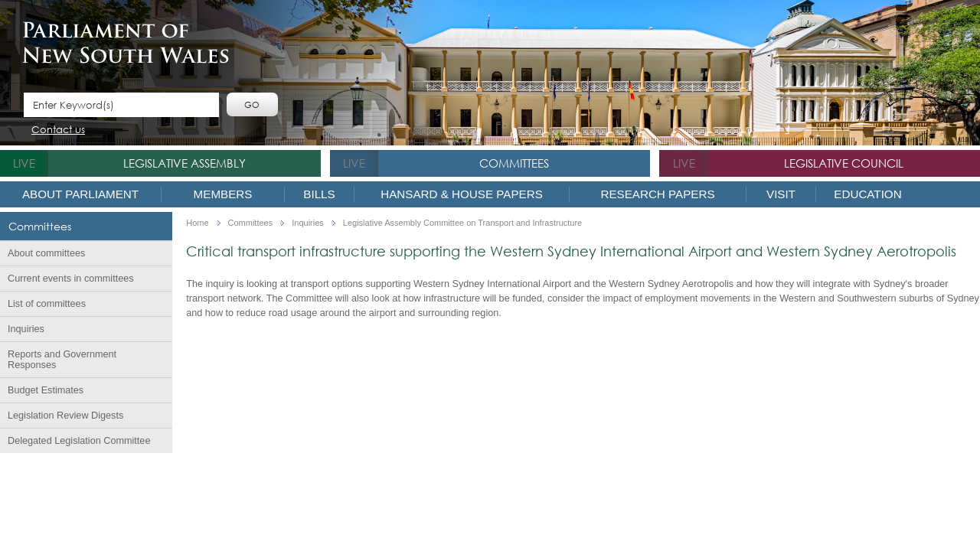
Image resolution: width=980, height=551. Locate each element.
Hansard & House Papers (462, 194)
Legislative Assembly (185, 163)
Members (223, 194)
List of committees (47, 304)
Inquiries (26, 329)
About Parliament (80, 194)
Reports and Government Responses (62, 360)
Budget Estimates (46, 390)
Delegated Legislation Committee (79, 441)
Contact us (58, 130)
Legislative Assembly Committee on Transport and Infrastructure (462, 223)
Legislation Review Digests (65, 416)
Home (197, 223)
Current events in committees (71, 279)
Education (867, 194)
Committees (514, 163)
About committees (46, 253)
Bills (319, 194)
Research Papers (657, 194)
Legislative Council (844, 163)
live (24, 163)
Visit (781, 194)
